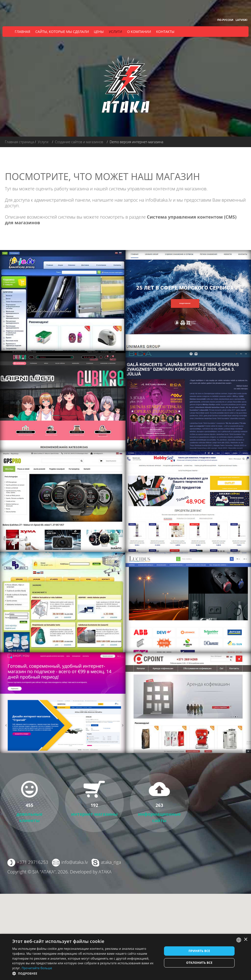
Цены (99, 32)
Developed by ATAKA (91, 872)
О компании (139, 32)
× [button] (245, 940)
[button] (85, 973)
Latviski (241, 20)
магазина (79, 189)
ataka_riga (111, 862)
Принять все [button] (199, 951)
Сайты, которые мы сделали (62, 32)
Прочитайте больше (37, 968)
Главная (22, 32)
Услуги (115, 32)
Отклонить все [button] (199, 963)
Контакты (165, 32)
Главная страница (19, 142)
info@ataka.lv (158, 200)
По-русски (225, 20)
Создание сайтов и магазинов (79, 142)
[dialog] (125, 957)
